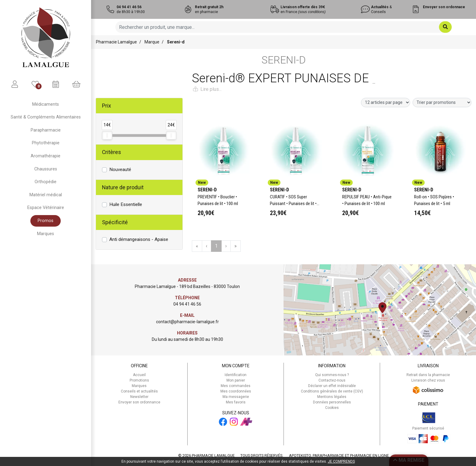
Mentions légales (332, 397)
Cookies (332, 408)
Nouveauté (120, 170)
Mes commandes (236, 386)
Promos (46, 221)
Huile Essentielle (126, 204)
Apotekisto (339, 456)
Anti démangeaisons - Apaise (139, 239)
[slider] (107, 135)
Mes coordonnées (236, 391)
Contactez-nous (332, 380)
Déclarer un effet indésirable (332, 386)
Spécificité (115, 222)
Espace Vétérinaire (46, 208)
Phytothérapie (46, 143)
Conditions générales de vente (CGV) (332, 391)
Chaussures (46, 169)
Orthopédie (46, 182)
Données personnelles (332, 402)
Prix (107, 106)
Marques (46, 234)
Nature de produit (123, 187)
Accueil (139, 375)
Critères (112, 152)
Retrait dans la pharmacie (428, 375)
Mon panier (236, 380)
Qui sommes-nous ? (332, 375)
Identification (236, 375)
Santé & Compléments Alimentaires (46, 117)
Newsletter (139, 397)
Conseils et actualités (139, 391)
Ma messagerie (236, 397)
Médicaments (46, 104)
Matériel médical (46, 195)
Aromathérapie (46, 156)
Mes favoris (236, 402)
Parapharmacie (46, 130)
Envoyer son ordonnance (139, 402)
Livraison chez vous (428, 380)
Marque (152, 42)
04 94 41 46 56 (187, 304)
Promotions (139, 380)
